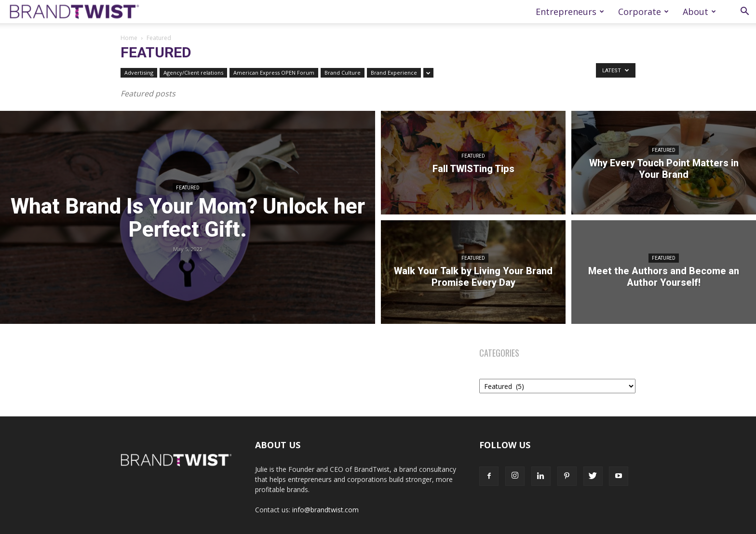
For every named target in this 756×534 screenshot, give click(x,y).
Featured (188, 188)
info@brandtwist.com (325, 510)
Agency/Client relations (193, 73)
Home (129, 38)
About (699, 12)
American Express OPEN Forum (274, 73)
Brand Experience (394, 73)
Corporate (643, 12)
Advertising (139, 73)
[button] (744, 12)
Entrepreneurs (570, 12)
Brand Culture (343, 73)
